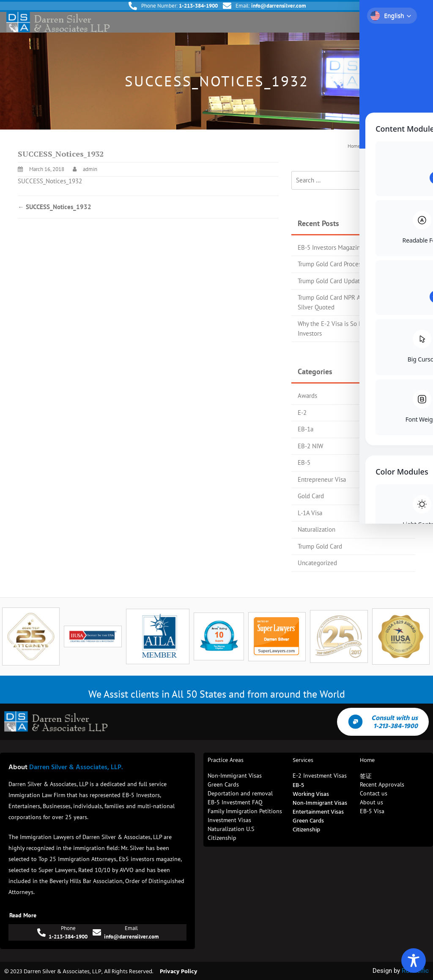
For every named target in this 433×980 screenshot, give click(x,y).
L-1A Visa (310, 513)
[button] (419, 22)
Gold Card (311, 496)
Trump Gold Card (320, 546)
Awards (307, 396)
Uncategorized (317, 563)
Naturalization (317, 529)
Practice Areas (226, 760)
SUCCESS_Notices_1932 (50, 181)
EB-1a (306, 429)
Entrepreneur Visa (322, 479)
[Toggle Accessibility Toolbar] (414, 961)
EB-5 (304, 462)
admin (90, 169)
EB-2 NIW (310, 446)
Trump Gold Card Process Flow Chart (346, 264)
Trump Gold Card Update (330, 281)
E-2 (302, 413)
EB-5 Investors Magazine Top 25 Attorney (353, 247)
